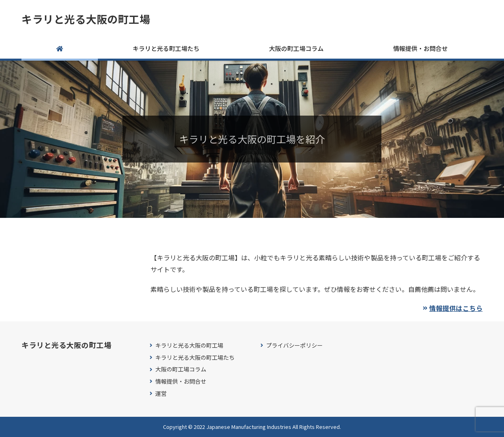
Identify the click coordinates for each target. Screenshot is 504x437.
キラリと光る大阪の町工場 (86, 19)
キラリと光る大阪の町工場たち (195, 358)
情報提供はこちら (456, 308)
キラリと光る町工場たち (166, 48)
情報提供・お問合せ (420, 48)
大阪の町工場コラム (296, 48)
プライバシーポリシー (294, 345)
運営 (161, 394)
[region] (252, 139)
